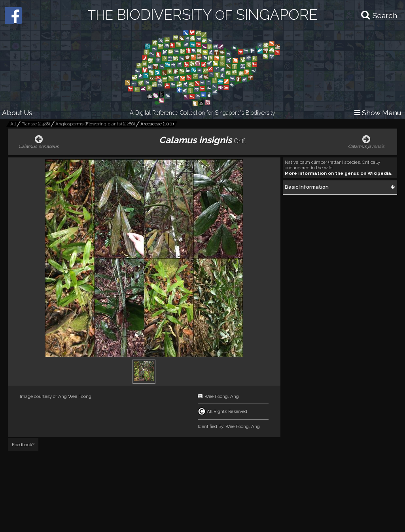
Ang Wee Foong (75, 396)
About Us (17, 113)
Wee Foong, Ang (222, 396)
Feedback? (23, 445)
